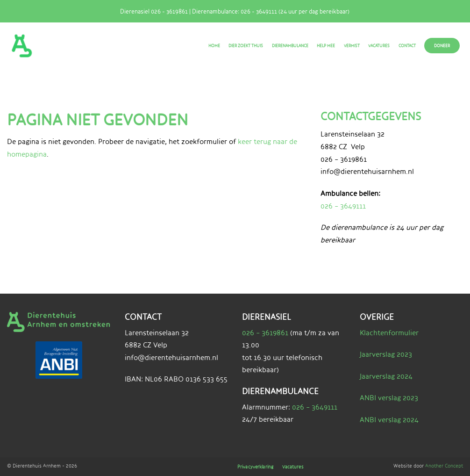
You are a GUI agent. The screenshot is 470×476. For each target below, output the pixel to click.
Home (214, 46)
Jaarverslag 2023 (386, 354)
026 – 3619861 (265, 333)
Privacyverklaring (262, 467)
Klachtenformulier (389, 333)
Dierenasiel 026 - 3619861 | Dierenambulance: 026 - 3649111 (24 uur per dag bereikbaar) (231, 11)
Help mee (326, 46)
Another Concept (444, 465)
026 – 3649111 (343, 206)
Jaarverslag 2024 (386, 376)
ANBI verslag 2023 (389, 398)
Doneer (442, 46)
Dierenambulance (290, 46)
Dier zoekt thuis (246, 46)
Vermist (352, 46)
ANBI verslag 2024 (389, 420)
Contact (407, 46)
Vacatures (379, 46)
